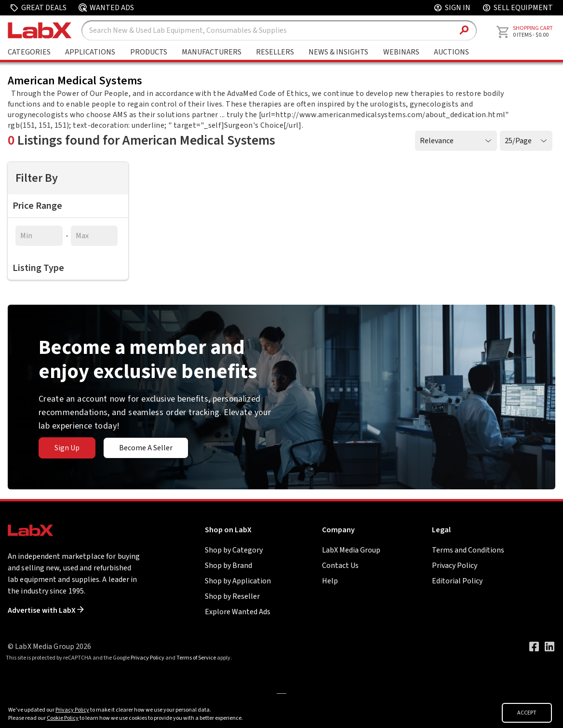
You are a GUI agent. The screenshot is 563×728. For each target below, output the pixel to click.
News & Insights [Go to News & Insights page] (338, 52)
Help (330, 581)
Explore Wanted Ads (238, 612)
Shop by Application (238, 581)
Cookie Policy (63, 718)
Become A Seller (146, 448)
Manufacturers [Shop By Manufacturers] (212, 52)
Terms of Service (196, 658)
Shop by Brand (228, 566)
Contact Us (340, 566)
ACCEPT (527, 713)
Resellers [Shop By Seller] (275, 52)
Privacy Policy (455, 566)
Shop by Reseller (232, 596)
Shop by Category (234, 550)
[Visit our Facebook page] (534, 647)
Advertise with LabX (46, 610)
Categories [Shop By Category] (29, 52)
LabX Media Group (351, 550)
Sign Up (67, 448)
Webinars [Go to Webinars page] (401, 52)
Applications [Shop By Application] (90, 52)
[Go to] (281, 693)
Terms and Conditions (468, 550)
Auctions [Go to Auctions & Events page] (451, 52)
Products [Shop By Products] (149, 52)
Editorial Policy (457, 581)
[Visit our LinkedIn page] (550, 647)
